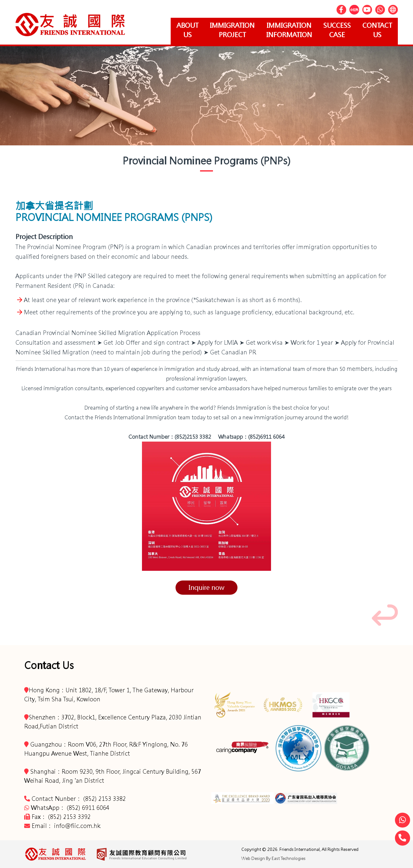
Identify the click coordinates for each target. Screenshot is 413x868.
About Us (181, 30)
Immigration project (227, 30)
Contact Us (377, 30)
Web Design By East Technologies (273, 858)
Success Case (335, 30)
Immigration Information (286, 30)
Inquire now (206, 587)
